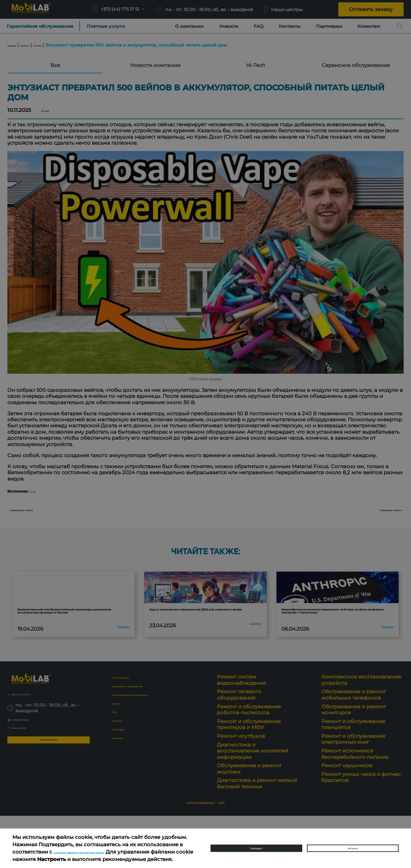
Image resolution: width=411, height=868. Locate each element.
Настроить (353, 845)
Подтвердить (256, 845)
